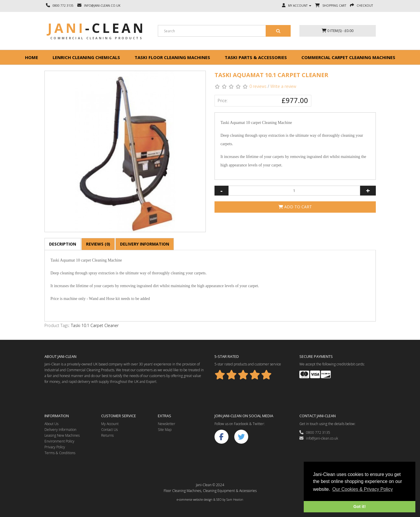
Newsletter (167, 424)
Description (63, 244)
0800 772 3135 (315, 432)
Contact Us (109, 430)
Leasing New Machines (62, 435)
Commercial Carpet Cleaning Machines (348, 57)
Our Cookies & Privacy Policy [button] (362, 489)
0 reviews (258, 86)
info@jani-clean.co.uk (319, 438)
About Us (51, 424)
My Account (110, 424)
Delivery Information (145, 244)
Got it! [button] (360, 507)
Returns (107, 435)
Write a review (283, 86)
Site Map (165, 430)
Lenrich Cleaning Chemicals (86, 57)
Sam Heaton (235, 500)
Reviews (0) (98, 244)
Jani (97, 28)
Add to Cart (295, 207)
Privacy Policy (55, 447)
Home (32, 57)
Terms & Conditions (60, 453)
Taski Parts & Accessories (256, 57)
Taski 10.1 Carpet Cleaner (95, 325)
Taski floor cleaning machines (172, 57)
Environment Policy (59, 441)
